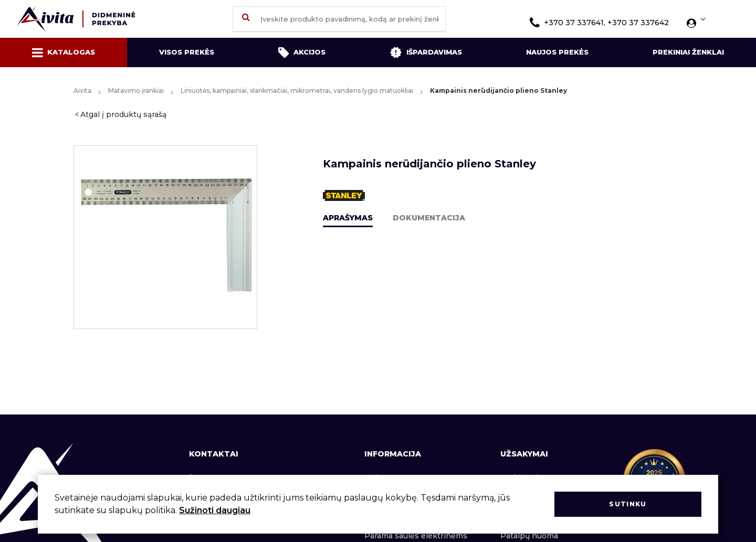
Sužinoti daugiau (215, 510)
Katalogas (64, 52)
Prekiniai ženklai (688, 52)
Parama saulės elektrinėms (416, 536)
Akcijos (302, 52)
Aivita (82, 91)
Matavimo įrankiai (136, 91)
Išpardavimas (426, 52)
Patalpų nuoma (529, 536)
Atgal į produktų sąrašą (123, 114)
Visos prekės (187, 52)
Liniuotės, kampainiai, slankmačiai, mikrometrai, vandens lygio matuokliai (297, 91)
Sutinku (628, 504)
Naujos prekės (557, 52)
